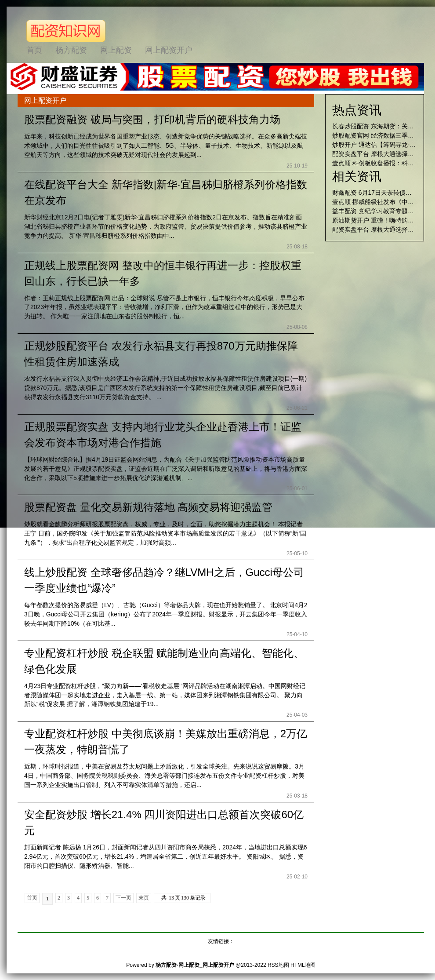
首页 (32, 898)
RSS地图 (278, 965)
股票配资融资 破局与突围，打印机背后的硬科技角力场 (152, 119)
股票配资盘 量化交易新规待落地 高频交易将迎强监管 (148, 507)
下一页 (123, 898)
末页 (144, 898)
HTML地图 (303, 965)
